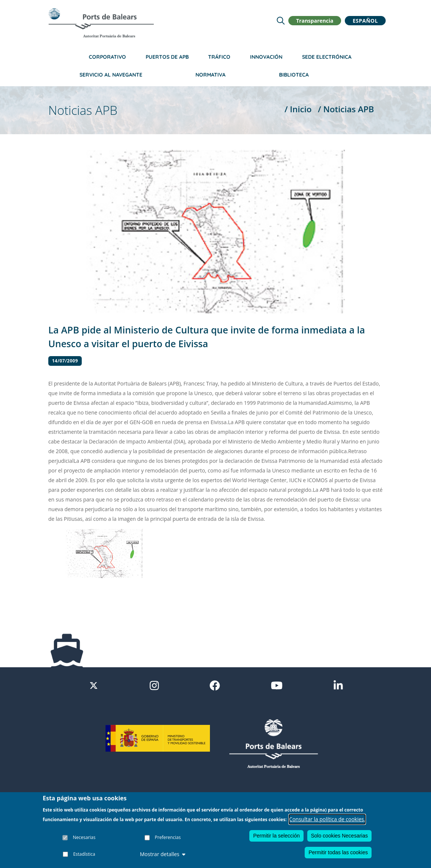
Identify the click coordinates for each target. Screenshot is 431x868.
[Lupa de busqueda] (281, 21)
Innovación (266, 57)
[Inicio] (101, 23)
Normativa (210, 75)
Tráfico (219, 57)
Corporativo (107, 57)
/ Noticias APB (346, 109)
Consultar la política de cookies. (327, 819)
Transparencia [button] (315, 21)
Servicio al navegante (111, 75)
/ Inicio (298, 109)
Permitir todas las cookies (338, 852)
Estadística (84, 854)
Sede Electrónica (327, 57)
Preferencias (168, 837)
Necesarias (84, 837)
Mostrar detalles (162, 854)
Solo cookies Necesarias (339, 836)
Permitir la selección (276, 836)
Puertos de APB (167, 57)
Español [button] (365, 21)
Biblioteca (294, 75)
